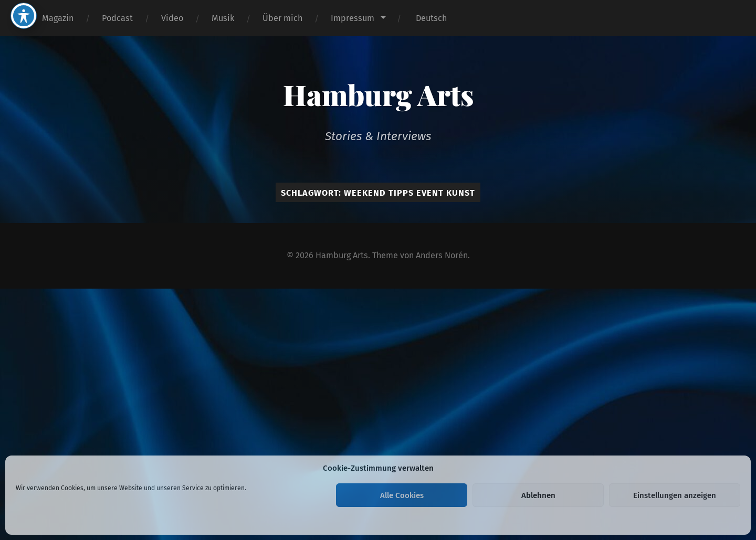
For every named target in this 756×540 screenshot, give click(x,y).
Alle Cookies (402, 495)
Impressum (353, 18)
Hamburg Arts (378, 94)
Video (172, 18)
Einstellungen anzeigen (675, 495)
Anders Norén (442, 255)
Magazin (58, 18)
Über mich (282, 18)
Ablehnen (538, 495)
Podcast (117, 18)
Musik (223, 18)
